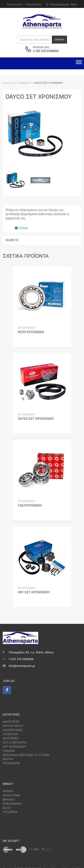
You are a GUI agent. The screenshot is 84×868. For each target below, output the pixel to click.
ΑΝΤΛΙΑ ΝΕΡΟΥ (13, 726)
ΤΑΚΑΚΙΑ (9, 751)
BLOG (7, 808)
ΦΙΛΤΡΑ (8, 759)
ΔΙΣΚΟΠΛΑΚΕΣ (13, 730)
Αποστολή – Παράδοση (24, 4)
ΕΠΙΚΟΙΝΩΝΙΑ (12, 804)
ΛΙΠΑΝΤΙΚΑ (10, 734)
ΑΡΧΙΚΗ (8, 791)
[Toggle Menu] (79, 63)
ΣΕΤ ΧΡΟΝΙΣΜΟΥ (22, 83)
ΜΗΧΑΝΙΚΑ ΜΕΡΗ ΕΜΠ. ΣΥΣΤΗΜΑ (26, 755)
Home (6, 83)
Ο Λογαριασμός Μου (62, 4)
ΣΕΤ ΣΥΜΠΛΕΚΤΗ (15, 742)
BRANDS (8, 799)
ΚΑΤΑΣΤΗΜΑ (11, 795)
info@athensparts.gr (22, 666)
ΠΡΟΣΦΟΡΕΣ (12, 763)
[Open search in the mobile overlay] (42, 40)
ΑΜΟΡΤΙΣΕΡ (11, 722)
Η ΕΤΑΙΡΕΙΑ (10, 812)
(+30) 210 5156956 (43, 51)
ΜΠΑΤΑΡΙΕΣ (11, 738)
